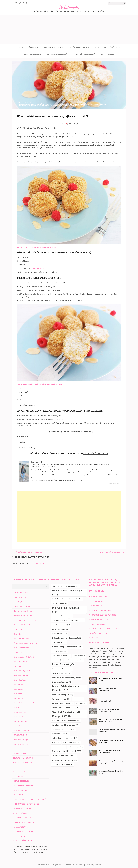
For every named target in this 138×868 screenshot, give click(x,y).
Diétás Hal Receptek (20, 660)
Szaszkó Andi (34, 103)
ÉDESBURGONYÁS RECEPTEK (23, 756)
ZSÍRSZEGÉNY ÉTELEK (21, 834)
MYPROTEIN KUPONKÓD (33, 54)
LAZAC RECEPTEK (19, 774)
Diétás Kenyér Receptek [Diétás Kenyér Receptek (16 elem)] (59, 640)
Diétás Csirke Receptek (21, 637)
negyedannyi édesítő (39, 268)
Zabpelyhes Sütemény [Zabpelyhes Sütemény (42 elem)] (62, 763)
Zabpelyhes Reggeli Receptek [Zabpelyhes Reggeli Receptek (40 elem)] (64, 758)
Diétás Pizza (17, 705)
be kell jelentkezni (37, 561)
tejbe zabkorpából (88, 145)
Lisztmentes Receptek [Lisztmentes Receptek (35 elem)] (61, 680)
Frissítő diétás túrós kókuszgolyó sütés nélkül (29, 550)
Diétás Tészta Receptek (21, 738)
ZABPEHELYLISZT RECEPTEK (54, 47)
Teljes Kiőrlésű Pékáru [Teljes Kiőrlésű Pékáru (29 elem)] (60, 732)
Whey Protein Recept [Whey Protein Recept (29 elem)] (71, 741)
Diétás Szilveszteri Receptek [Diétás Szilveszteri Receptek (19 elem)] (61, 654)
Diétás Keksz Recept (20, 678)
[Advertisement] (69, 29)
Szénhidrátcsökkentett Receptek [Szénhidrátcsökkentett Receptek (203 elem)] (66, 712)
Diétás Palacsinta (19, 696)
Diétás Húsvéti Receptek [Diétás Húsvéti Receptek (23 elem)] (60, 627)
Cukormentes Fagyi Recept (22, 609)
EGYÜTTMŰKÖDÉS (107, 54)
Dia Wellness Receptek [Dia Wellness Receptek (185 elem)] (66, 608)
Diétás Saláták (18, 724)
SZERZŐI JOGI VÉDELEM (98, 631)
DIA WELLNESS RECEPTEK (22, 623)
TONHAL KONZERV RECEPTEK (23, 820)
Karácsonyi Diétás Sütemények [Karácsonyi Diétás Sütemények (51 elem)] (66, 676)
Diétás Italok (17, 664)
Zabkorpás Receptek (74, 106)
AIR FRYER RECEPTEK (20, 591)
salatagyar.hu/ (114, 482)
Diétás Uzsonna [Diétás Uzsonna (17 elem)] (57, 658)
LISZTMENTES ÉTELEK (21, 779)
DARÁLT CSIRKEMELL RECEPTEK (24, 618)
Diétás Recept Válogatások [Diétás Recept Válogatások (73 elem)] (67, 645)
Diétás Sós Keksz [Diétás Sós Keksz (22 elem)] (79, 654)
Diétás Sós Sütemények (21, 728)
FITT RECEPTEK (88, 104)
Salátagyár (69, 7)
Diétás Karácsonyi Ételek (21, 669)
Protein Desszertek (62, 106)
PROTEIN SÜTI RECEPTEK (22, 793)
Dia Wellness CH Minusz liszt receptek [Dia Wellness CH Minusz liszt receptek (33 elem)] (67, 597)
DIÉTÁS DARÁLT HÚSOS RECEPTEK (25, 641)
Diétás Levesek (18, 687)
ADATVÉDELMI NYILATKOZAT (100, 595)
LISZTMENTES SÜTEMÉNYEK (23, 784)
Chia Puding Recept (19, 600)
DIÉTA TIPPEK (17, 627)
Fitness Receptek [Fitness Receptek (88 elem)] (63, 662)
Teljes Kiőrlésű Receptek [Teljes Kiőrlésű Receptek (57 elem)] (65, 736)
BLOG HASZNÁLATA (96, 599)
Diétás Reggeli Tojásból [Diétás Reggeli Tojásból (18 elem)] (59, 649)
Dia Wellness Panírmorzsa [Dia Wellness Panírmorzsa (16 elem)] (59, 601)
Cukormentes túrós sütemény (28, 106)
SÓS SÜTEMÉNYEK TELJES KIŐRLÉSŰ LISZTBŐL (30, 797)
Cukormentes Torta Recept (22, 614)
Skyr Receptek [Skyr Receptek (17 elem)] (81, 701)
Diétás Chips (17, 632)
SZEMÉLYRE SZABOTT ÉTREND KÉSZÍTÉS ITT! (71, 432)
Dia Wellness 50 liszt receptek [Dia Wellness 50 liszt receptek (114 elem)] (68, 591)
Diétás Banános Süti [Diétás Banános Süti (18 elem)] (77, 618)
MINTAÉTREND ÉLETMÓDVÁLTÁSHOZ (103, 613)
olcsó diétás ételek (99, 162)
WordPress (98, 863)
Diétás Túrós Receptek (62, 104)
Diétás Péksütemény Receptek (23, 701)
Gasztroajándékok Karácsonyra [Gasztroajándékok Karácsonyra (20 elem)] (62, 667)
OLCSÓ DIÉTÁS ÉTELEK (99, 104)
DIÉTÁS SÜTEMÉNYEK (20, 733)
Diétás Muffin (17, 692)
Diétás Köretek (18, 683)
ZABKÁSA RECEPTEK (20, 825)
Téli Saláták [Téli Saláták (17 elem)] (56, 740)
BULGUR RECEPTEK (19, 595)
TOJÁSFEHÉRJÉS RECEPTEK (23, 816)
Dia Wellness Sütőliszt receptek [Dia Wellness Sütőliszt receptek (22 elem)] (62, 614)
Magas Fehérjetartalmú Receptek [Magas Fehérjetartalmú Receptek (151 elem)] (66, 686)
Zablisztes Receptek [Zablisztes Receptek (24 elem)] (75, 745)
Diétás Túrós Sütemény (76, 104)
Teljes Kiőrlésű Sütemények (22, 811)
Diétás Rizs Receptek (20, 719)
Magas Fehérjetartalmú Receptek (46, 106)
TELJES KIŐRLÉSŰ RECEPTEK (28, 47)
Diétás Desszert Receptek (27, 104)
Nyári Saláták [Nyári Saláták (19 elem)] (78, 697)
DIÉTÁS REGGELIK (19, 715)
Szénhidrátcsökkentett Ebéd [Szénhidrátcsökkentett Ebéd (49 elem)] (65, 706)
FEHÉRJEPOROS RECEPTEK (79, 47)
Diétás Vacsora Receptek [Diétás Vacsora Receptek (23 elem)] (74, 658)
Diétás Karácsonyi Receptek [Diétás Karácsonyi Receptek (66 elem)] (66, 636)
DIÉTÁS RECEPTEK (50, 104)
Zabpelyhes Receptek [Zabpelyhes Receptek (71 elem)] (64, 754)
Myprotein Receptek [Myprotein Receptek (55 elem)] (62, 693)
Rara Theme (79, 863)
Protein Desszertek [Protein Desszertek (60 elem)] (62, 701)
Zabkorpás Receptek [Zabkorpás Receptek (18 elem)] (58, 745)
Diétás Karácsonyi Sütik (21, 673)
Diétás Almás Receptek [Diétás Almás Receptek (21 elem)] (60, 618)
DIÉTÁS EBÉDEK (40, 104)
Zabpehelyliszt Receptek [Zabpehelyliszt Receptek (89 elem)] (67, 749)
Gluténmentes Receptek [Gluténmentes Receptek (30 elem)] (61, 671)
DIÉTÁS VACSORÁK (19, 751)
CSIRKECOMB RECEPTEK (21, 604)
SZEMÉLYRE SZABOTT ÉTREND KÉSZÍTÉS (104, 627)
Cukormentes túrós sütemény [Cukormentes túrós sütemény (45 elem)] (65, 584)
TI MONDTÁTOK (95, 636)
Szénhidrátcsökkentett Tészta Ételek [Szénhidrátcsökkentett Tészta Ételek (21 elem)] (63, 727)
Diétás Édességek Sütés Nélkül (23, 655)
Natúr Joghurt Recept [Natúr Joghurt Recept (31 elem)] (61, 697)
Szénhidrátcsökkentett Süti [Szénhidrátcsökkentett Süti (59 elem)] (66, 723)
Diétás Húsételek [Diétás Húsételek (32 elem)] (59, 632)
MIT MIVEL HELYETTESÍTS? (57, 54)
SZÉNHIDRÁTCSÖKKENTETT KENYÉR (26, 802)
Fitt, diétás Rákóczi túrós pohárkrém (112, 550)
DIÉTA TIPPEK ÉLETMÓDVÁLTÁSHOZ (108, 47)
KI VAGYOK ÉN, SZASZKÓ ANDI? (84, 54)
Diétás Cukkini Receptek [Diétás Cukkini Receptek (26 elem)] (61, 623)
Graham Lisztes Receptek (22, 770)
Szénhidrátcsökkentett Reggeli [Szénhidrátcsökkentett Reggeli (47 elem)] (66, 718)
